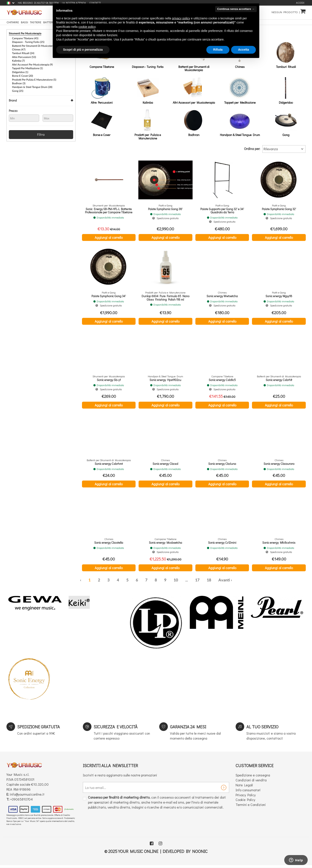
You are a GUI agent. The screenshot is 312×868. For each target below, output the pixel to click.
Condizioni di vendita (251, 782)
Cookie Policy (245, 802)
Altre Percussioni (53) (24, 56)
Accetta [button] (243, 50)
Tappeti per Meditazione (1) (27, 67)
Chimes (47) (19, 49)
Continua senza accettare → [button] (236, 9)
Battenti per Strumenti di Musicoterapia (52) (37, 45)
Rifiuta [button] (218, 50)
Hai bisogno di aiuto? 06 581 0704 (38, 3)
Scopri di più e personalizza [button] (83, 50)
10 (176, 583)
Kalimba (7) (18, 60)
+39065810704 (21, 801)
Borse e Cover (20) (22, 75)
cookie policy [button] (87, 27)
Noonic (200, 854)
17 (197, 583)
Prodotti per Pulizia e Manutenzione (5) (34, 78)
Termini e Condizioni (251, 807)
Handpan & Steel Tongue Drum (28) (32, 86)
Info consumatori (248, 792)
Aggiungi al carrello (109, 237)
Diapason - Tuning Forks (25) (28, 42)
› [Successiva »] (231, 583)
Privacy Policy (246, 797)
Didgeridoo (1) (20, 71)
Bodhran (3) (19, 82)
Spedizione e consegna (253, 777)
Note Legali (244, 787)
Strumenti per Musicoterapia (25, 33)
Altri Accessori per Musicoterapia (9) (32, 64)
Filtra (41, 133)
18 (209, 583)
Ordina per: (252, 149)
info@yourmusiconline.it (27, 797)
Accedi (300, 3)
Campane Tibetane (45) (25, 38)
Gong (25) (18, 89)
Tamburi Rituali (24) (23, 53)
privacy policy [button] (181, 18)
